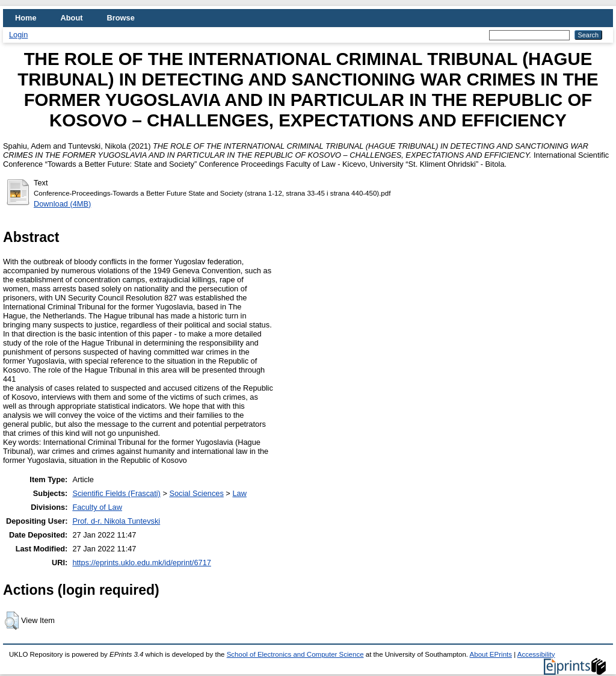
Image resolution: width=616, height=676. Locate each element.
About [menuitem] (72, 18)
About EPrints (491, 654)
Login (18, 35)
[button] (12, 621)
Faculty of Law (97, 507)
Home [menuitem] (26, 18)
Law (239, 493)
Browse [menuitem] (121, 18)
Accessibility (536, 654)
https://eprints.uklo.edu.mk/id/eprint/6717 (141, 563)
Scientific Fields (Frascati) (116, 493)
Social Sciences (196, 493)
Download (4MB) (62, 204)
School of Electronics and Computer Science (295, 654)
